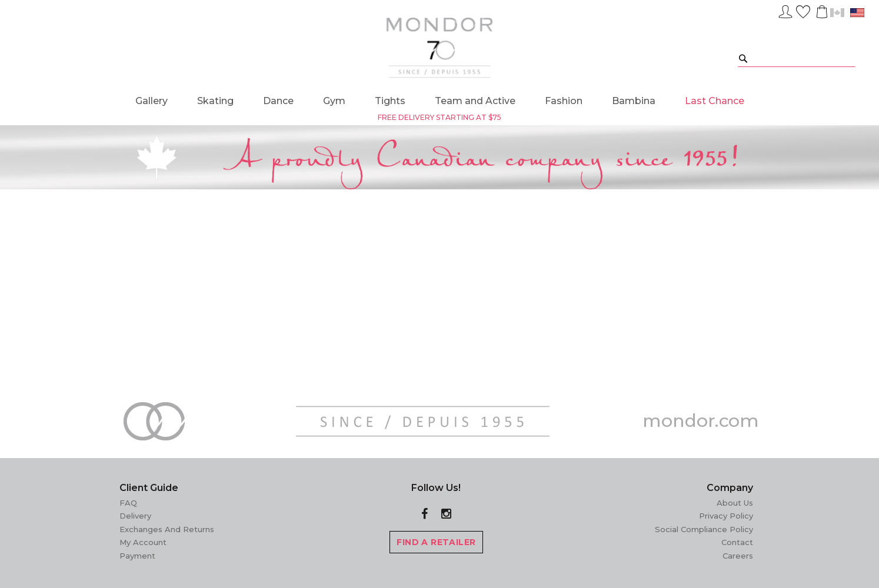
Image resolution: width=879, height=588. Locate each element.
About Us (735, 503)
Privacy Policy (726, 516)
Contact (737, 542)
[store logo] (440, 48)
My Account (143, 542)
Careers (738, 556)
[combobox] (797, 58)
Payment (137, 556)
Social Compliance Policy (704, 529)
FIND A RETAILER (436, 542)
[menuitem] (152, 101)
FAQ (128, 503)
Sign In (785, 10)
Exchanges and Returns (167, 529)
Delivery (135, 516)
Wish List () (803, 10)
